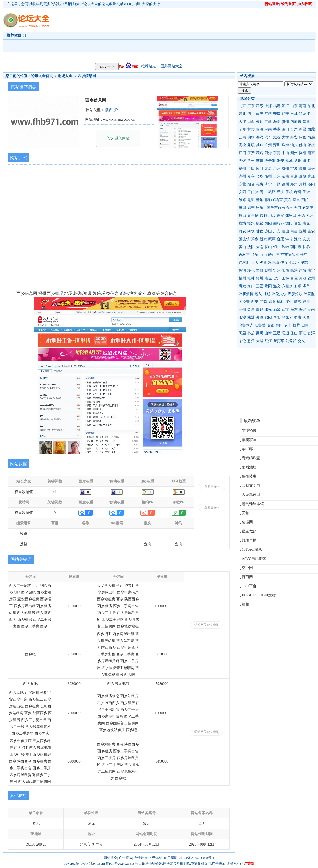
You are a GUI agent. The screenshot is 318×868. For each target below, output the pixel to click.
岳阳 (277, 317)
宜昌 (296, 200)
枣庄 (311, 176)
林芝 (251, 333)
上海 (268, 106)
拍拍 (246, 604)
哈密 (271, 325)
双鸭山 (274, 263)
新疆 (303, 129)
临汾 (294, 270)
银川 (306, 302)
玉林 (285, 278)
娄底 (298, 317)
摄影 (268, 200)
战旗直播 (249, 540)
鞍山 (268, 247)
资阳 (298, 223)
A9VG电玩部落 (254, 559)
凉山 (268, 231)
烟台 (251, 184)
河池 (303, 278)
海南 (277, 122)
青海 (260, 129)
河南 (303, 106)
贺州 (277, 278)
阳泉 (285, 270)
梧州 (260, 278)
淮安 (280, 161)
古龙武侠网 (251, 495)
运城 (303, 270)
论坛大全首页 (42, 76)
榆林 (280, 302)
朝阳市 (296, 247)
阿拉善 (244, 302)
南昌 (294, 231)
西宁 (285, 310)
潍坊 (260, 184)
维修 (242, 200)
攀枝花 (279, 223)
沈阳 (251, 247)
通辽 (267, 294)
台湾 (294, 129)
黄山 (242, 247)
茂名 (260, 153)
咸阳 (272, 302)
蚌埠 (289, 239)
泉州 (277, 169)
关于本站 (156, 858)
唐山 (242, 216)
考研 (298, 192)
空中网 (247, 568)
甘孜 (260, 231)
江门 (242, 153)
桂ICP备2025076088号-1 (197, 858)
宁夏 (242, 129)
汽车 (268, 137)
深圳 (277, 145)
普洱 (311, 333)
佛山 (303, 145)
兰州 (242, 310)
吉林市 (244, 255)
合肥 (280, 239)
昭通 (285, 333)
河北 (242, 114)
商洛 (298, 302)
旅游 (277, 137)
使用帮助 (171, 858)
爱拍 (246, 513)
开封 (303, 184)
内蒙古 (296, 122)
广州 (268, 145)
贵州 (285, 122)
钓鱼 (303, 137)
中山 (285, 153)
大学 (285, 137)
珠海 (285, 145)
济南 (285, 176)
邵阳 (268, 317)
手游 (306, 192)
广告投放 (126, 858)
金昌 (251, 310)
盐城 (289, 161)
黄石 (288, 200)
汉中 (289, 302)
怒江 (251, 341)
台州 (277, 176)
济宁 (268, 184)
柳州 (242, 278)
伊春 (284, 263)
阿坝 (251, 231)
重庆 (260, 114)
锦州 (277, 247)
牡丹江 (302, 255)
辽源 (255, 255)
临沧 (242, 341)
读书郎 (247, 449)
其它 (260, 145)
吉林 (294, 114)
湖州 (242, 176)
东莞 (277, 153)
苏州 (260, 161)
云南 (242, 137)
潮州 (294, 153)
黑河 (242, 270)
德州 (285, 184)
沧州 (310, 216)
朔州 (268, 270)
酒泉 (277, 310)
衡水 (251, 223)
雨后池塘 (249, 467)
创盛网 (247, 522)
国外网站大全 (172, 66)
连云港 (270, 161)
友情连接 (141, 858)
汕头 (294, 145)
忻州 (277, 270)
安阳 (242, 192)
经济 (280, 192)
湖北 (311, 106)
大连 (260, 247)
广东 (251, 106)
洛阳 (311, 184)
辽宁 (285, 114)
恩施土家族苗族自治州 (274, 208)
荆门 (305, 200)
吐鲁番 (260, 325)
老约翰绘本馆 (253, 504)
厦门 (260, 169)
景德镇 (244, 239)
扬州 (298, 161)
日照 (277, 184)
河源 (268, 153)
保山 (294, 333)
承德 (301, 216)
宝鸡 (263, 302)
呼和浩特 (246, 294)
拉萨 (296, 325)
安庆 (306, 239)
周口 (263, 192)
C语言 (278, 200)
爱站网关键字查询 (207, 732)
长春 (306, 247)
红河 (268, 341)
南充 (306, 223)
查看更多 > (212, 486)
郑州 (294, 184)
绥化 (251, 270)
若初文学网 (251, 486)
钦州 (311, 278)
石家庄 (308, 208)
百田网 (247, 577)
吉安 (311, 231)
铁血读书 (249, 476)
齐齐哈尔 (288, 255)
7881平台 (249, 586)
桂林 (251, 278)
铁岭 (285, 247)
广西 (268, 122)
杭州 (285, 169)
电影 (251, 200)
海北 (303, 310)
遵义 (277, 286)
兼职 (251, 145)
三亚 (260, 286)
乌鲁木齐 (246, 325)
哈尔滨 (274, 255)
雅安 (242, 231)
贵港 (242, 286)
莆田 (251, 169)
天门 (297, 208)
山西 (251, 122)
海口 (251, 286)
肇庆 (311, 145)
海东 (294, 310)
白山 (263, 255)
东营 (242, 184)
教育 (260, 122)
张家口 (291, 216)
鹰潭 (272, 239)
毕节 (306, 286)
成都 (260, 223)
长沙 (242, 317)
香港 (277, 129)
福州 (242, 169)
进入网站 (122, 138)
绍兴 (311, 169)
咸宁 (251, 208)
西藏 (311, 129)
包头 (258, 294)
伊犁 (288, 325)
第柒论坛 (249, 431)
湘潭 (260, 317)
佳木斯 (244, 263)
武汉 (272, 192)
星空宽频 (249, 531)
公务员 (291, 341)
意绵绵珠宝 (251, 458)
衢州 (268, 176)
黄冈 (242, 208)
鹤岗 (305, 263)
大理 (260, 341)
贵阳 (268, 286)
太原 (260, 270)
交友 (301, 341)
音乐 (260, 200)
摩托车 (279, 341)
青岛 (294, 176)
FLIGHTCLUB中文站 (259, 595)
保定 (280, 216)
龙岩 (268, 169)
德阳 (289, 223)
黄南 (311, 310)
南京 (311, 153)
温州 (303, 169)
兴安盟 (309, 294)
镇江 (306, 161)
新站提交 (111, 858)
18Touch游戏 (252, 550)
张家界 (287, 317)
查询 (148, 544)
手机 (289, 192)
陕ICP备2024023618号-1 (123, 863)
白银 (260, 310)
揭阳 (303, 153)
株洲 (251, 317)
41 (55, 492)
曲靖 (268, 333)
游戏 (260, 137)
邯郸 (263, 216)
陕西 (306, 122)
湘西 (306, 317)
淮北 (298, 239)
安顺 (298, 286)
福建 (277, 106)
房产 (251, 153)
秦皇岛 (253, 216)
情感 (311, 137)
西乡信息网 (87, 76)
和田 (279, 325)
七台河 (295, 263)
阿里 (242, 333)
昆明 (260, 333)
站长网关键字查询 (207, 625)
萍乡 (255, 239)
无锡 (242, 161)
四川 (251, 114)
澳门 (285, 129)
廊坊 (242, 223)
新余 (263, 239)
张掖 (268, 310)
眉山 (285, 231)
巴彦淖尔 (295, 294)
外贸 (294, 137)
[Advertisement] (90, 34)
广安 (277, 231)
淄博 (303, 176)
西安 (255, 302)
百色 (294, 278)
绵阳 (268, 223)
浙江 (285, 106)
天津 (242, 122)
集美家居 (249, 440)
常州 (251, 161)
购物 (251, 137)
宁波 (294, 169)
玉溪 (277, 333)
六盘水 (287, 286)
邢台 (272, 216)
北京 (242, 106)
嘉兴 (251, 176)
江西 (268, 114)
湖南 (268, 129)
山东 (294, 106)
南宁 (311, 270)
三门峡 (253, 192)
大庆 (255, 263)
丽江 (303, 333)
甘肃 (251, 129)
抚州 (303, 231)
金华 (260, 176)
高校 (242, 145)
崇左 (268, 278)
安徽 (277, 114)
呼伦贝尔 (279, 294)
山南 (305, 325)
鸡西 (263, 263)
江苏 (260, 106)
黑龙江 (304, 114)
